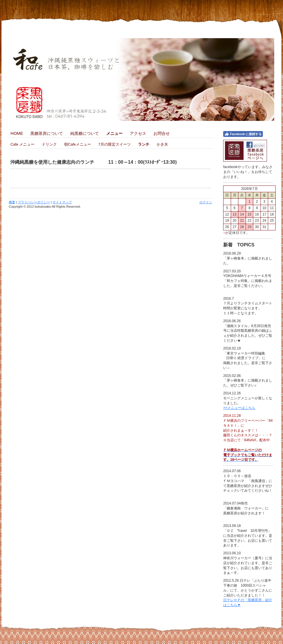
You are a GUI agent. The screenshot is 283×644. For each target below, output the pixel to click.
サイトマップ (62, 202)
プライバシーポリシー (34, 202)
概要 (12, 202)
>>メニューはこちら (239, 408)
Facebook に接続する (243, 134)
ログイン (206, 202)
